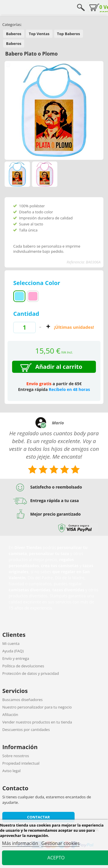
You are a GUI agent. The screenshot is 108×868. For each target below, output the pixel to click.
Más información (21, 843)
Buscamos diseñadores (22, 700)
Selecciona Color (37, 283)
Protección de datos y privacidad (31, 673)
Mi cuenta (11, 643)
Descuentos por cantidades (26, 730)
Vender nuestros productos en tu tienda (37, 722)
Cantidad (26, 314)
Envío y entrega (16, 658)
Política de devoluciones (23, 666)
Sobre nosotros (16, 756)
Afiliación (10, 715)
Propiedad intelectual (21, 763)
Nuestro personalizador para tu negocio (37, 707)
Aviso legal (12, 771)
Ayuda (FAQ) (13, 651)
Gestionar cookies (60, 843)
